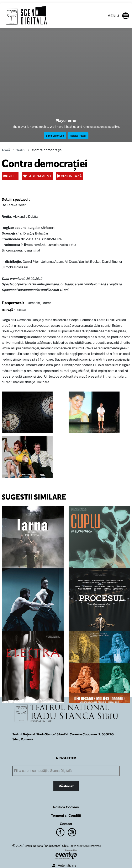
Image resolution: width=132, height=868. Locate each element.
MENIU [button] (118, 16)
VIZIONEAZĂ (70, 176)
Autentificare (64, 865)
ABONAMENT (37, 176)
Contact (66, 824)
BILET (10, 176)
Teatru (21, 150)
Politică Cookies (66, 807)
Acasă (6, 150)
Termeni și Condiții (66, 816)
